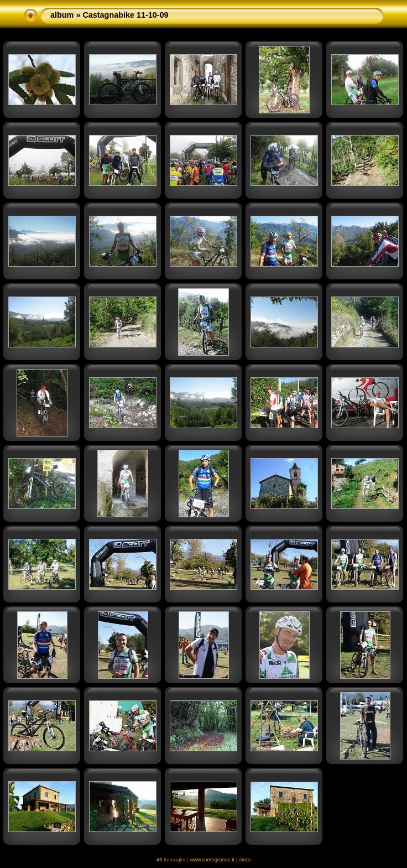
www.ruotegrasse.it (212, 859)
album (62, 15)
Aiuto (244, 859)
